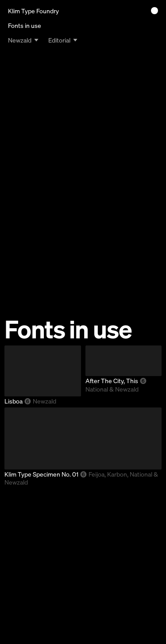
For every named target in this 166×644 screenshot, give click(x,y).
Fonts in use (25, 25)
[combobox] (23, 40)
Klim (33, 11)
